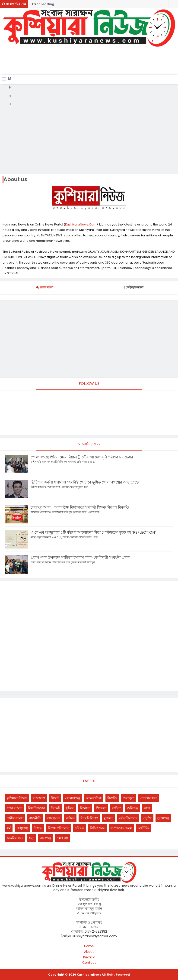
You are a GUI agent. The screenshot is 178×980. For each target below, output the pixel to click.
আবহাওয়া (54, 818)
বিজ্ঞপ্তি (112, 798)
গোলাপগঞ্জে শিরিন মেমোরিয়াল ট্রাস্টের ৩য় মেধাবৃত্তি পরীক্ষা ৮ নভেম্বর (82, 457)
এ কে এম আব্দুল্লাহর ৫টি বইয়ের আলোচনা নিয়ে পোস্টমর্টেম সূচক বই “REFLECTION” (93, 532)
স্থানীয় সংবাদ (15, 818)
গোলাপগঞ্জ (73, 798)
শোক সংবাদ (15, 808)
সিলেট (55, 798)
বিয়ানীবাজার (37, 808)
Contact (89, 963)
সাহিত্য (117, 808)
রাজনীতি (35, 818)
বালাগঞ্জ (46, 838)
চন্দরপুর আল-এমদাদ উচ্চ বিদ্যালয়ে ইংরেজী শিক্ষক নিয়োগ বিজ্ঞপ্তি (80, 507)
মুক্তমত (109, 818)
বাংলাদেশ (39, 798)
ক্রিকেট (55, 808)
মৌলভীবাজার (128, 818)
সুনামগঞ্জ (163, 818)
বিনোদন (85, 808)
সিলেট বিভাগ (89, 818)
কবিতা (70, 818)
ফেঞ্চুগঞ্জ (22, 828)
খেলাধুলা (129, 798)
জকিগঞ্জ (133, 808)
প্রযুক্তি (147, 818)
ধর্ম (9, 828)
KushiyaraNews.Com (81, 224)
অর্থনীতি (143, 828)
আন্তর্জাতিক (94, 798)
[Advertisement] (87, 63)
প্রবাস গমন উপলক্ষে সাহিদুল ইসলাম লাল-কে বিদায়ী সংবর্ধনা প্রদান (80, 557)
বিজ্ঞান (38, 828)
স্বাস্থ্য (147, 808)
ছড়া (32, 838)
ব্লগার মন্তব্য (45, 287)
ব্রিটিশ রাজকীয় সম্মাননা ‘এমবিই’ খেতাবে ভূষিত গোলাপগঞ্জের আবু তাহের (85, 482)
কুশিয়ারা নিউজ (17, 798)
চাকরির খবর (15, 838)
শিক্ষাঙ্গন (101, 808)
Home (89, 946)
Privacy (89, 957)
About (89, 952)
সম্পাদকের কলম (121, 828)
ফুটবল (70, 808)
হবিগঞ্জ (80, 828)
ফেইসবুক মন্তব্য (133, 287)
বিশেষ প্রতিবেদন (59, 828)
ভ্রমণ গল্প (62, 838)
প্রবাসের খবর (149, 798)
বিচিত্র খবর (97, 828)
